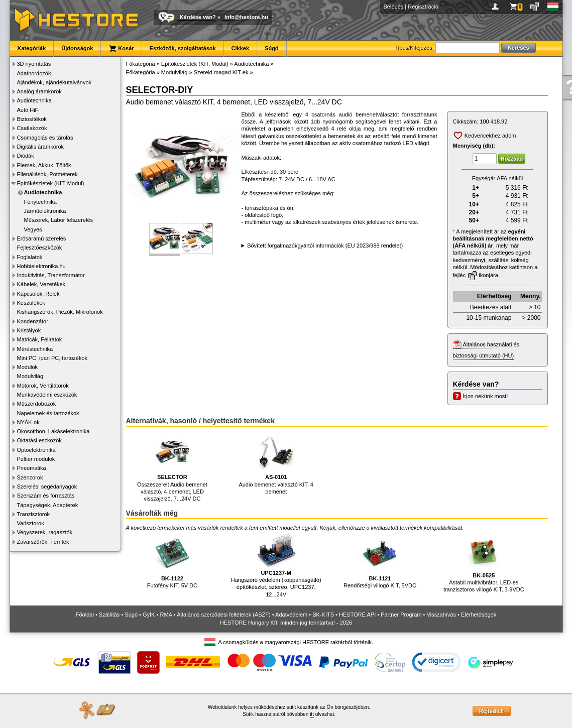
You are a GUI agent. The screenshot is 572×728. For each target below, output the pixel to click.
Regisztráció (423, 7)
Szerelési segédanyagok (47, 487)
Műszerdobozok (37, 404)
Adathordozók (34, 73)
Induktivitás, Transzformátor (51, 275)
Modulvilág (30, 376)
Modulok (28, 367)
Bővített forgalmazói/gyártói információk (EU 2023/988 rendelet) (325, 246)
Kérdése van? (198, 17)
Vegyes (33, 229)
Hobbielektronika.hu (41, 266)
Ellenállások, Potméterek (47, 174)
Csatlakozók (32, 128)
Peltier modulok (36, 459)
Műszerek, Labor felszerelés (59, 220)
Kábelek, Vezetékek (41, 284)
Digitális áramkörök (41, 147)
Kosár (121, 49)
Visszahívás (441, 615)
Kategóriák (32, 48)
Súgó (272, 48)
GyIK (149, 615)
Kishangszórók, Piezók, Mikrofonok (60, 312)
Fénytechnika (40, 202)
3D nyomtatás (34, 64)
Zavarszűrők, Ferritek (43, 542)
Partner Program (401, 615)
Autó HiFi (28, 110)
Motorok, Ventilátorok (43, 386)
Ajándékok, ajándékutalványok (54, 82)
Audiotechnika (34, 100)
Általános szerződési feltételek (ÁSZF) (223, 615)
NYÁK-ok (28, 422)
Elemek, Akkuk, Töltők (44, 165)
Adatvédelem (291, 615)
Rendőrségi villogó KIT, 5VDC (380, 561)
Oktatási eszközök (39, 440)
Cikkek (240, 48)
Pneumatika (32, 468)
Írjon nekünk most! (486, 396)
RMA (166, 615)
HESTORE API (357, 615)
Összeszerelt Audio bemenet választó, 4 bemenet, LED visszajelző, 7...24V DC (172, 467)
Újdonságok (77, 48)
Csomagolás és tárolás (45, 138)
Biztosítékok (32, 119)
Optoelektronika (36, 450)
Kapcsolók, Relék (38, 294)
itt (312, 714)
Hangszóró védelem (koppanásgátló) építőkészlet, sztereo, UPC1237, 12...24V (276, 565)
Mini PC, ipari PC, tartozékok (52, 358)
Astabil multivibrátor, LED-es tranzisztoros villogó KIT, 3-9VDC (484, 563)
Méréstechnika (35, 349)
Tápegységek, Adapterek (48, 505)
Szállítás (109, 615)
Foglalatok (30, 257)
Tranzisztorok (34, 514)
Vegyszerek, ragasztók (45, 532)
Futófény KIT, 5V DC (172, 561)
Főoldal (85, 615)
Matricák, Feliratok (40, 339)
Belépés (394, 7)
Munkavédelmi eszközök (47, 395)
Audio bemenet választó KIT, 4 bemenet (276, 463)
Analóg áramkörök (39, 91)
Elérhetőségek (479, 615)
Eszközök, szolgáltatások (183, 48)
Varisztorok (31, 523)
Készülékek (31, 303)
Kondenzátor (33, 321)
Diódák (26, 156)
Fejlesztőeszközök (40, 248)
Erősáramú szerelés (42, 238)
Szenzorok (30, 477)
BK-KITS (323, 615)
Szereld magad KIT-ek (221, 72)
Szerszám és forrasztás (46, 496)
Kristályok (29, 330)
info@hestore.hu (246, 17)
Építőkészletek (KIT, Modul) (51, 183)
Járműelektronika (45, 211)
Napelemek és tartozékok (48, 413)
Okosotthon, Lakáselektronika (53, 431)
